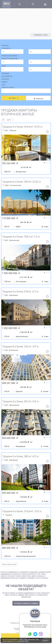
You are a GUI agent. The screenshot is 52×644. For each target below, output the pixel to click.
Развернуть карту (41, 35)
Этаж (4, 66)
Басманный (14, 350)
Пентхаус (5, 79)
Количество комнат (10, 56)
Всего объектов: (9, 564)
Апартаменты (7, 76)
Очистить (38, 99)
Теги (3, 85)
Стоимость (6, 48)
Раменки (9, 515)
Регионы (5, 46)
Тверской (13, 130)
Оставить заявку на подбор (26, 603)
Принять (45, 640)
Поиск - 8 (14, 98)
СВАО (7, 185)
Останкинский (15, 185)
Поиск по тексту (8, 87)
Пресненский (14, 240)
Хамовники (13, 295)
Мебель (5, 82)
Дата (10, 120)
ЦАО (6, 130)
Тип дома (5, 73)
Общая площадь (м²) (10, 59)
